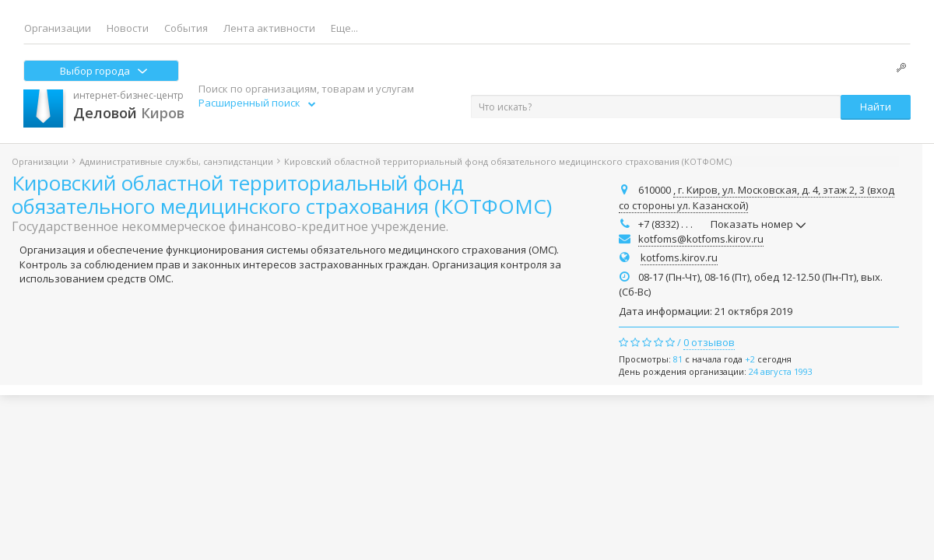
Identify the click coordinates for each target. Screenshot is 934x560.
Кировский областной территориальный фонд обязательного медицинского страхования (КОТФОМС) (282, 194)
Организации (58, 28)
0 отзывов (709, 342)
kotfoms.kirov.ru (679, 257)
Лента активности (269, 28)
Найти (876, 107)
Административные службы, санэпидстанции (176, 161)
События (186, 28)
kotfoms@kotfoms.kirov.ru (701, 239)
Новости (128, 28)
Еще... (344, 28)
